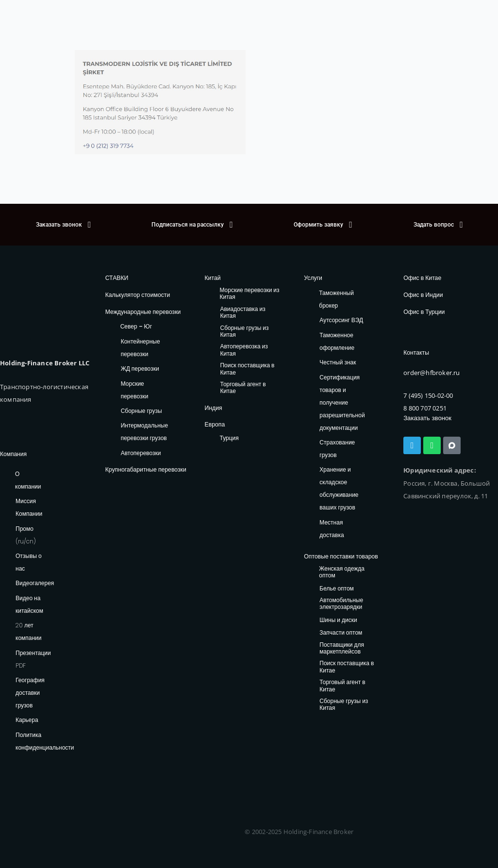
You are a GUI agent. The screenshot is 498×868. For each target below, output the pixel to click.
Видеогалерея (35, 583)
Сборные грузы (141, 410)
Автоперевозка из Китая (244, 350)
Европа (214, 424)
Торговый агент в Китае (243, 388)
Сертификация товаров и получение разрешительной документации (342, 402)
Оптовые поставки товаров (340, 556)
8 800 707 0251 (425, 408)
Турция (229, 437)
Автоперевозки (141, 452)
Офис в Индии (423, 295)
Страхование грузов (337, 449)
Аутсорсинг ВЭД (341, 320)
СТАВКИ (117, 278)
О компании (28, 480)
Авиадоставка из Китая (242, 313)
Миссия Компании (29, 507)
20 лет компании (29, 631)
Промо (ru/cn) (26, 535)
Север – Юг (136, 326)
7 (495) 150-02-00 (428, 394)
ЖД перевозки (140, 368)
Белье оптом (337, 588)
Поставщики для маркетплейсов (342, 648)
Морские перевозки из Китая (249, 294)
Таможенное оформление (337, 341)
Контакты (416, 352)
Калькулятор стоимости (137, 295)
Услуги (313, 278)
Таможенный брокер (336, 299)
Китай (212, 278)
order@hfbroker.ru (432, 372)
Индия (213, 407)
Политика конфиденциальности (45, 741)
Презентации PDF (33, 659)
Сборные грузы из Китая (244, 331)
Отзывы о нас (29, 562)
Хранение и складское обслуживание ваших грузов (339, 488)
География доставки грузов (30, 693)
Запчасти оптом (341, 633)
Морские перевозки (135, 389)
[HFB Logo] (41, 306)
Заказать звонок (427, 418)
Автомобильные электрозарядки (341, 603)
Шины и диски (338, 620)
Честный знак (338, 362)
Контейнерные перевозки (141, 347)
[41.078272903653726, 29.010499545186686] (370, 102)
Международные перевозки (142, 311)
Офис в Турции (424, 311)
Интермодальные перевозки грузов (144, 432)
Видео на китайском (29, 604)
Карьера (27, 720)
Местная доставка (332, 529)
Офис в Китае (422, 278)
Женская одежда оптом (342, 572)
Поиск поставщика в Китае (247, 369)
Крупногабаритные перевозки (145, 469)
